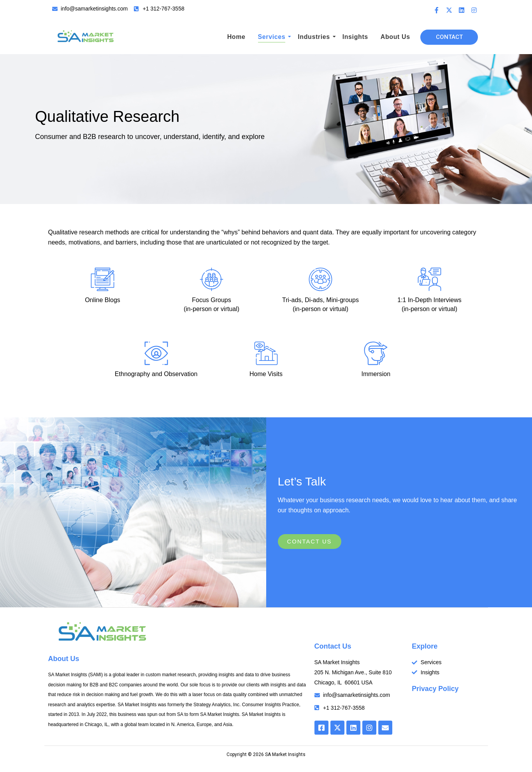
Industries (315, 37)
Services (273, 37)
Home (236, 37)
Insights (355, 37)
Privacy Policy (435, 689)
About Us (395, 37)
